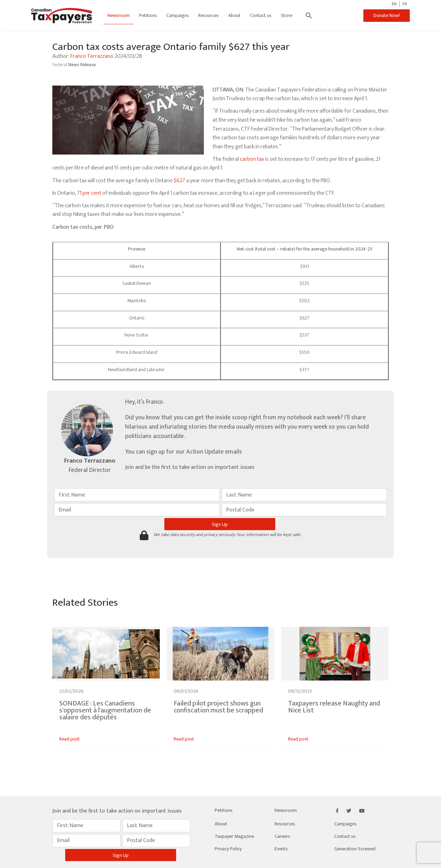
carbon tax (252, 159)
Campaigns (178, 15)
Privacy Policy (228, 849)
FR (405, 4)
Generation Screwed (355, 849)
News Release (82, 65)
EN (394, 4)
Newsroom (119, 15)
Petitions (148, 15)
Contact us (261, 15)
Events (281, 849)
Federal (60, 65)
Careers (282, 836)
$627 (179, 181)
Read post (70, 739)
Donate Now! (387, 15)
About (234, 15)
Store (287, 15)
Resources (209, 15)
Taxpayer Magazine (234, 836)
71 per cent (89, 193)
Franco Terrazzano (92, 56)
